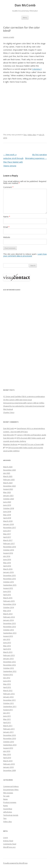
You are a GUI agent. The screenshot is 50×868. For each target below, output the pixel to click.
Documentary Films (11, 790)
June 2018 (7, 512)
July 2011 (7, 713)
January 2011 (8, 732)
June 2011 (7, 716)
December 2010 (9, 735)
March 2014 (8, 614)
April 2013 (7, 649)
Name (7, 217)
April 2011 (7, 722)
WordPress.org (9, 847)
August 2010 (8, 748)
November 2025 (10, 470)
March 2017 (8, 540)
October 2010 (9, 742)
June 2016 (7, 559)
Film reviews (8, 793)
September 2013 (10, 633)
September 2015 (10, 585)
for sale (6, 796)
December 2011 (9, 700)
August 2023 (8, 489)
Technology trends (11, 815)
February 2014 (9, 617)
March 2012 (8, 690)
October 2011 (9, 703)
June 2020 (7, 502)
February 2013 (9, 655)
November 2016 (10, 547)
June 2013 (7, 643)
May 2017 (7, 534)
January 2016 (8, 572)
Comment (8, 187)
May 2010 (7, 754)
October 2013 (9, 630)
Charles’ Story (9, 412)
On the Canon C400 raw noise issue (18, 400)
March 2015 (8, 598)
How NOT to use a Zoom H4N (32, 444)
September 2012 (10, 671)
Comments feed (10, 844)
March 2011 (8, 726)
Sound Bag (8, 809)
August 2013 (8, 636)
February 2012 (9, 694)
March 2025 (8, 476)
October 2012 (9, 668)
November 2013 (10, 627)
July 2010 (7, 751)
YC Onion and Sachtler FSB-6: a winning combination (24, 396)
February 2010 (9, 764)
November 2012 (10, 665)
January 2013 (8, 659)
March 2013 (8, 652)
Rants (6, 806)
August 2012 (8, 675)
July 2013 (7, 639)
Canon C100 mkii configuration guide (31, 435)
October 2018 (9, 508)
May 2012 (7, 684)
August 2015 (8, 588)
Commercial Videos (11, 786)
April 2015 (7, 595)
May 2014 (7, 611)
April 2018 (7, 518)
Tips (25, 135)
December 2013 (9, 623)
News (5, 799)
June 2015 (7, 591)
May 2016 (7, 563)
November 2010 (10, 738)
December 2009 (9, 770)
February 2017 (9, 543)
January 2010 (8, 767)
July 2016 (7, 556)
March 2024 (8, 483)
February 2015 (9, 601)
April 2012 (7, 687)
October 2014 (9, 607)
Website (7, 237)
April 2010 (7, 758)
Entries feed (8, 841)
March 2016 (8, 569)
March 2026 (8, 467)
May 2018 (7, 515)
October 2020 (9, 499)
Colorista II (37, 69)
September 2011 (10, 706)
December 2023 (9, 486)
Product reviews (10, 802)
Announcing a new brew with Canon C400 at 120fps (24, 403)
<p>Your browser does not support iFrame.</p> (17, 338)
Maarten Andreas (10, 444)
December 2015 (9, 575)
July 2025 (7, 473)
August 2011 (8, 710)
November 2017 (10, 527)
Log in (6, 838)
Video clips (32, 135)
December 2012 (9, 662)
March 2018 (8, 521)
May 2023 (7, 492)
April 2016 (7, 566)
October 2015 (9, 582)
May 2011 (7, 719)
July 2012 (7, 678)
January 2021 (8, 496)
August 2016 (8, 553)
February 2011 (9, 729)
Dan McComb (25, 5)
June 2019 (7, 505)
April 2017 (7, 537)
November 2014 (10, 604)
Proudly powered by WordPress (15, 863)
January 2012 (8, 697)
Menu (25, 18)
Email (6, 227)
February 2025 (9, 480)
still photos (8, 812)
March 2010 (8, 761)
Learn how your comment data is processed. (25, 255)
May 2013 (7, 646)
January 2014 (8, 620)
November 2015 (10, 579)
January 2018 (8, 524)
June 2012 (7, 681)
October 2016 (9, 550)
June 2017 (7, 531)
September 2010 (10, 745)
